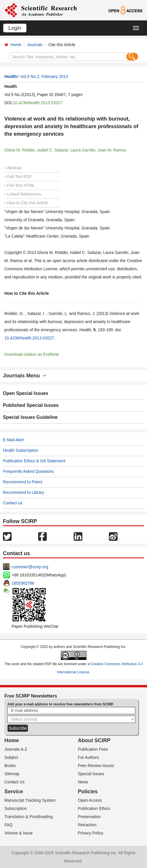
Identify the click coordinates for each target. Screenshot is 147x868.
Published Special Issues (31, 405)
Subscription (16, 808)
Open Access (90, 800)
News (83, 782)
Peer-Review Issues (96, 766)
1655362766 (23, 583)
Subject (11, 757)
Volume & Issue (18, 833)
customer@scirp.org (30, 567)
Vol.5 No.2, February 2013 (44, 76)
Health (11, 76)
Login (15, 28)
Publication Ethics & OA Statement (34, 461)
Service (14, 792)
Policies (88, 792)
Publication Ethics (94, 808)
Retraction (87, 825)
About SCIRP (94, 740)
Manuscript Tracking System (30, 800)
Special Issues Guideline (30, 417)
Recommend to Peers (23, 482)
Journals (35, 45)
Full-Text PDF (18, 177)
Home (16, 45)
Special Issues (91, 774)
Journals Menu (25, 376)
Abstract (13, 168)
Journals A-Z (16, 749)
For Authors (88, 757)
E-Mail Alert (13, 440)
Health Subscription (21, 450)
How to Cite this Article (26, 203)
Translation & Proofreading (29, 817)
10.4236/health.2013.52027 (38, 103)
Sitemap (12, 774)
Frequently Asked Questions (28, 471)
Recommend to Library (24, 492)
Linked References (23, 194)
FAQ (8, 825)
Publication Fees (93, 749)
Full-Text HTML (20, 185)
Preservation (90, 817)
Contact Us (14, 782)
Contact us (13, 503)
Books (10, 766)
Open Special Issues (26, 393)
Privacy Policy (91, 833)
